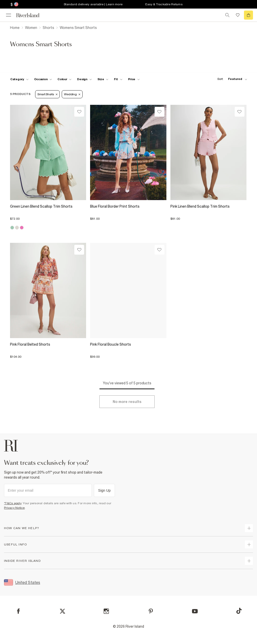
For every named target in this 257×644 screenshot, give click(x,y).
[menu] (9, 15)
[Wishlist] (79, 112)
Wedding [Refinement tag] (72, 94)
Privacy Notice (14, 508)
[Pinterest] (151, 611)
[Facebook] (18, 611)
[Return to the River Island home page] (31, 15)
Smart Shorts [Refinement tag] (47, 94)
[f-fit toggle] (118, 79)
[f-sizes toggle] (103, 79)
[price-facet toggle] (134, 79)
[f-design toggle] (84, 79)
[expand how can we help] (249, 528)
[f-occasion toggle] (43, 79)
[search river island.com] (227, 15)
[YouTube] (195, 611)
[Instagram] (106, 611)
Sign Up (104, 490)
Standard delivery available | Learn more (93, 4)
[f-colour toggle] (65, 79)
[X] (62, 611)
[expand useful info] (249, 544)
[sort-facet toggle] (231, 79)
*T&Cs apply (13, 503)
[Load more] (127, 402)
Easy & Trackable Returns (164, 4)
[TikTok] (239, 611)
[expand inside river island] (249, 561)
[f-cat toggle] (19, 79)
